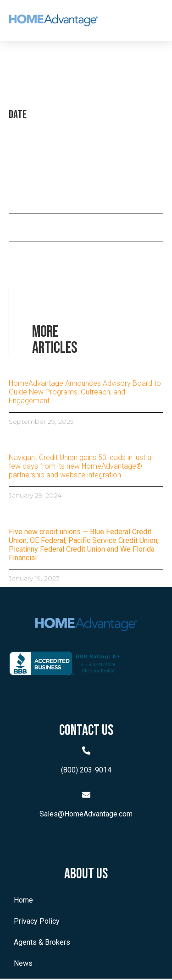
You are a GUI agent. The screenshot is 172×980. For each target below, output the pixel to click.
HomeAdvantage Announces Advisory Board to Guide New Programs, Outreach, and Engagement (85, 393)
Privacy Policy (37, 923)
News (23, 965)
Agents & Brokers (42, 944)
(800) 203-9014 (86, 771)
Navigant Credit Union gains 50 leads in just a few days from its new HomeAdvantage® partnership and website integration (80, 468)
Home (23, 901)
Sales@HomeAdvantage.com (86, 816)
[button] (145, 20)
